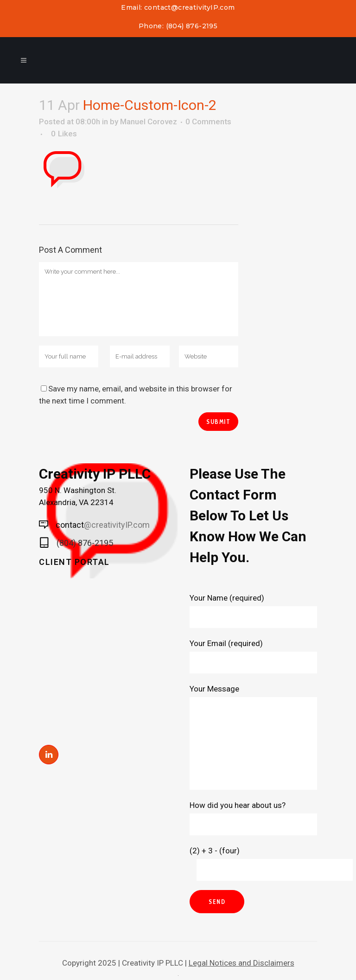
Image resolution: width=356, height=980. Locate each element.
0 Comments (208, 122)
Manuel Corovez (149, 122)
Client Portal (74, 562)
